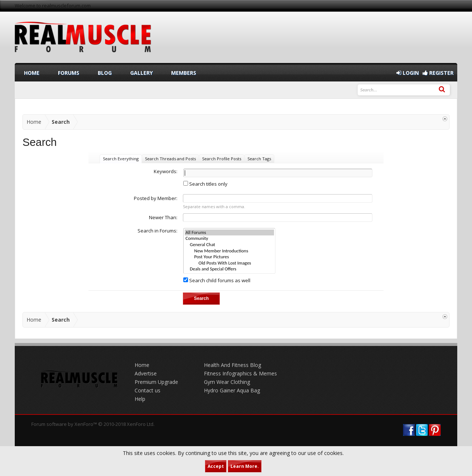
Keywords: (166, 171)
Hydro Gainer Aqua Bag (232, 390)
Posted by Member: (156, 198)
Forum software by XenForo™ (93, 424)
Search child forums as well (217, 280)
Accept (216, 466)
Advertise (146, 373)
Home (32, 73)
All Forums (229, 233)
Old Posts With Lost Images (229, 263)
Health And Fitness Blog (232, 365)
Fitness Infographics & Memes (240, 373)
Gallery (141, 73)
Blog (105, 73)
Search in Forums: (157, 231)
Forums (69, 73)
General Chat (229, 245)
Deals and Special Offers (229, 269)
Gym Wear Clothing (227, 382)
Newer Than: (163, 217)
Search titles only (205, 184)
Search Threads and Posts (170, 159)
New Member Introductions (229, 251)
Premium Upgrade (156, 382)
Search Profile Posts (222, 159)
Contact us (147, 390)
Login (408, 73)
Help (140, 399)
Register (438, 73)
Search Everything (121, 159)
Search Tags (259, 159)
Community (229, 239)
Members (184, 73)
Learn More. (245, 466)
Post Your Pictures (229, 257)
